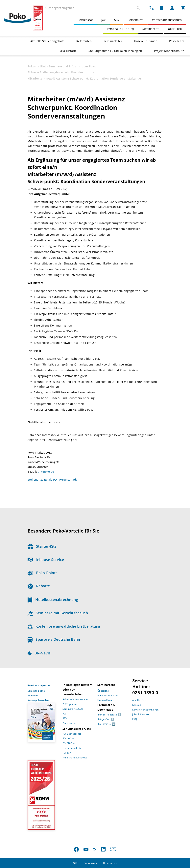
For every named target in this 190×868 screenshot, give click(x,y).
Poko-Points (42, 573)
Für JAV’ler (68, 738)
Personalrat (136, 20)
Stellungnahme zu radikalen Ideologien (115, 51)
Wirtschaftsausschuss (167, 20)
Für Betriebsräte (72, 734)
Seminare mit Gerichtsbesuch (58, 613)
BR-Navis (39, 653)
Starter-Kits (42, 546)
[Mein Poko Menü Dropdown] (172, 8)
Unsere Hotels (106, 700)
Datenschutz (110, 863)
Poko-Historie (68, 51)
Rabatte (39, 586)
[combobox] (92, 8)
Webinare (33, 695)
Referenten (84, 41)
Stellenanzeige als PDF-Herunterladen (53, 480)
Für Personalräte (72, 748)
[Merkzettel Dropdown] (162, 8)
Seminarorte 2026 (73, 709)
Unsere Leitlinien (146, 41)
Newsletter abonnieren (145, 710)
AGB (75, 863)
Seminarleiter (113, 41)
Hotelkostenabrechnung (53, 600)
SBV (117, 20)
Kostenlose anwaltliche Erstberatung (64, 626)
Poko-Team (177, 41)
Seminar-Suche (36, 691)
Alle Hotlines (140, 700)
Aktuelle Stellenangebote (47, 41)
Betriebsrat (85, 20)
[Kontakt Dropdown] (152, 8)
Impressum (90, 863)
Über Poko (175, 29)
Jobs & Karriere (141, 714)
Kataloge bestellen (38, 700)
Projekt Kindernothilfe (169, 51)
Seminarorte (151, 29)
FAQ (135, 719)
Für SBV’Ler (69, 743)
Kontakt (137, 705)
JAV (104, 20)
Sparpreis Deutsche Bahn (54, 639)
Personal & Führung (120, 29)
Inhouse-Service (46, 560)
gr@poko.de (46, 472)
